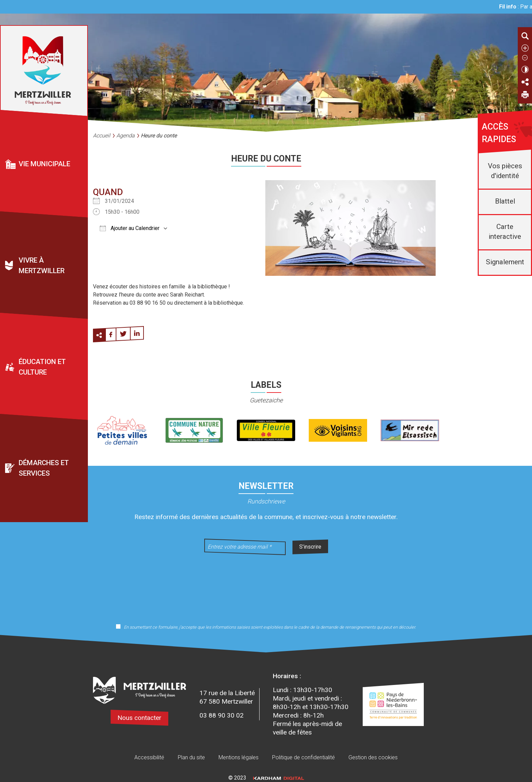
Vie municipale (44, 164)
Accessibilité (149, 757)
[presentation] (266, 585)
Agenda (126, 136)
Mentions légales (239, 757)
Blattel (505, 201)
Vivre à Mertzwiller (42, 265)
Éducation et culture (42, 367)
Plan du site (191, 757)
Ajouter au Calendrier (130, 228)
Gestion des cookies (373, 757)
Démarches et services (44, 468)
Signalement (505, 262)
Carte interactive (505, 232)
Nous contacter (139, 718)
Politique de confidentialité (303, 757)
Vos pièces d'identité (505, 171)
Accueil (102, 136)
